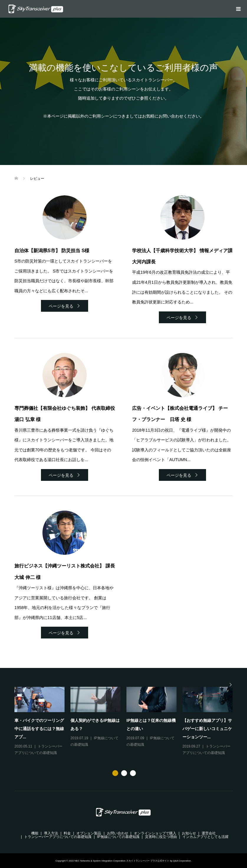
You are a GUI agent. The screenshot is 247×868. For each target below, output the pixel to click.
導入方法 (51, 833)
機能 (35, 833)
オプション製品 (89, 833)
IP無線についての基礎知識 (118, 837)
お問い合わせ (118, 833)
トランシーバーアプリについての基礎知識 (58, 837)
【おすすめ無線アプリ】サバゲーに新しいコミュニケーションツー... (207, 729)
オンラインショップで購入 (155, 833)
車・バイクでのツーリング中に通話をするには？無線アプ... (39, 729)
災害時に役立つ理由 (161, 837)
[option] (126, 722)
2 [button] (124, 773)
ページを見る (61, 306)
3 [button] (133, 773)
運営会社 (209, 833)
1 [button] (115, 773)
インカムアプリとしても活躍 (205, 837)
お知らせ (189, 833)
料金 (67, 833)
